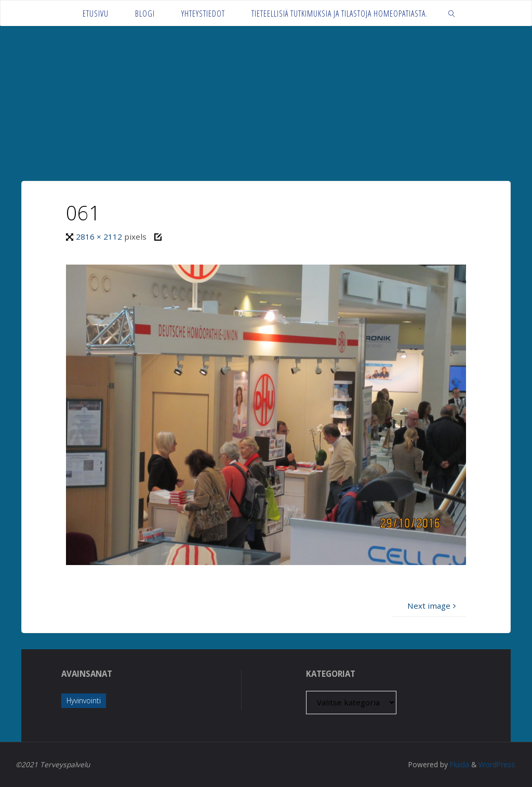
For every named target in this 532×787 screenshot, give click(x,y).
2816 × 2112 (100, 237)
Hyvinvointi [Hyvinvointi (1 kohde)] (84, 700)
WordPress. (497, 764)
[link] (452, 13)
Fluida (458, 764)
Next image (433, 606)
